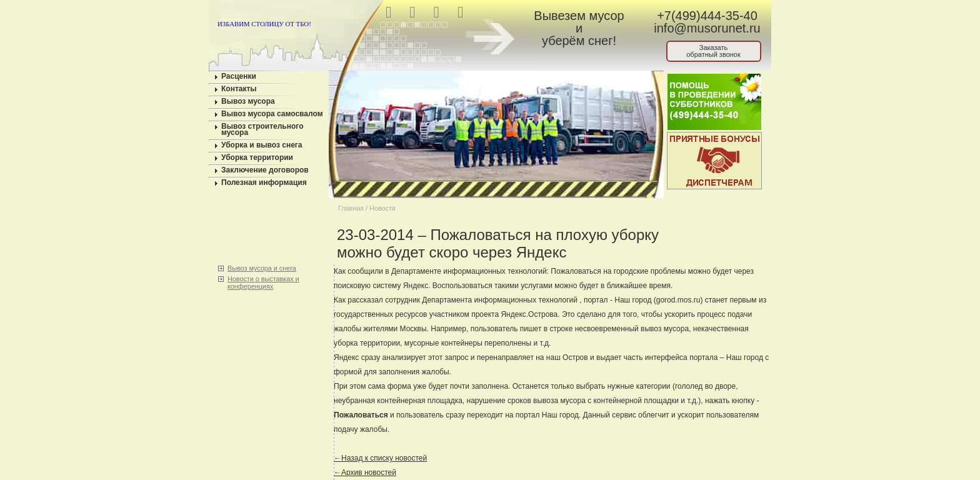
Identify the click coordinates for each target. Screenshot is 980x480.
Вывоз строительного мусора (262, 129)
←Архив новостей (365, 472)
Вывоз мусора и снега (262, 268)
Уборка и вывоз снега (262, 145)
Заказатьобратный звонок (713, 51)
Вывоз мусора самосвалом (272, 114)
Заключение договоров (265, 170)
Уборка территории (257, 157)
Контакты (239, 89)
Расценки (239, 76)
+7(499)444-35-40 (707, 16)
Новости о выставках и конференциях (263, 282)
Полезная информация (264, 182)
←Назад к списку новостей (380, 458)
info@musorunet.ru (707, 28)
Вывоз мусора (248, 101)
